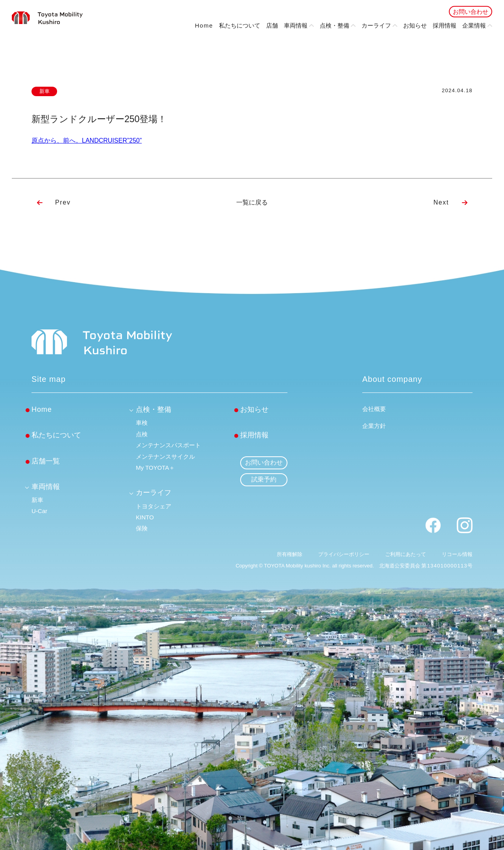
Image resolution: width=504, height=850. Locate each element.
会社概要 (374, 409)
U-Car (39, 511)
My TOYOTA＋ (155, 468)
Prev (63, 202)
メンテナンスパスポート (168, 445)
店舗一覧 (46, 461)
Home (204, 25)
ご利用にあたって (406, 554)
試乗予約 (264, 479)
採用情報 (445, 25)
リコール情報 (457, 554)
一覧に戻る (252, 202)
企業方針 (374, 426)
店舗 (272, 25)
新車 (37, 500)
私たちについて (240, 25)
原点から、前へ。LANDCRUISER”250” (87, 140)
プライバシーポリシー (344, 554)
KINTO (145, 517)
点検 (142, 434)
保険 (142, 528)
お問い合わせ (471, 12)
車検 (142, 423)
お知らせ (415, 25)
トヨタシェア (154, 506)
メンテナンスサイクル (165, 457)
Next (441, 202)
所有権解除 (290, 554)
